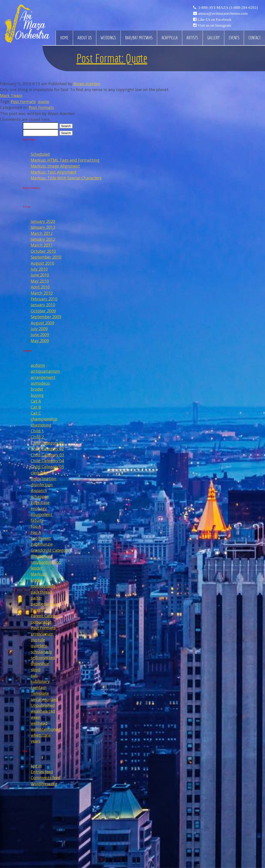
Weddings (108, 38)
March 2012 (42, 233)
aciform (38, 365)
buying (37, 395)
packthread (41, 592)
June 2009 (40, 335)
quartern (39, 646)
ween (36, 717)
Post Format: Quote (112, 58)
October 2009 (43, 311)
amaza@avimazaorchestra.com (223, 13)
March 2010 (42, 293)
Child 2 (37, 437)
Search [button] (66, 126)
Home (64, 38)
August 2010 (43, 263)
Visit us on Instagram (214, 25)
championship (44, 419)
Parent (37, 610)
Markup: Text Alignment (54, 172)
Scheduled (40, 154)
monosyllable (43, 586)
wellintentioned (46, 729)
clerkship (39, 473)
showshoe (40, 663)
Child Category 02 (47, 449)
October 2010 (43, 251)
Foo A (36, 526)
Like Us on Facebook (214, 19)
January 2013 (43, 227)
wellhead (39, 723)
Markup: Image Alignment (55, 166)
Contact (255, 38)
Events (234, 38)
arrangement (43, 377)
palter (36, 598)
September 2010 (46, 257)
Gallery (213, 38)
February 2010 (44, 299)
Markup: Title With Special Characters (66, 178)
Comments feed (46, 778)
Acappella (170, 38)
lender (37, 568)
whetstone (41, 735)
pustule (38, 640)
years (36, 741)
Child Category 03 (47, 455)
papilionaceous (45, 604)
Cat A (36, 401)
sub (34, 675)
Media (37, 580)
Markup (38, 574)
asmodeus (40, 383)
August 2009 (43, 323)
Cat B (36, 407)
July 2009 (39, 329)
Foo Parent (41, 538)
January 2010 (43, 305)
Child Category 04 (47, 461)
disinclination (44, 479)
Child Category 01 (47, 443)
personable (41, 622)
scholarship (41, 652)
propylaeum (42, 634)
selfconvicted (43, 658)
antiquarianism (45, 371)
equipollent (41, 514)
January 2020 (43, 221)
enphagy (39, 508)
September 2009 (46, 317)
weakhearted (43, 711)
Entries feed (42, 772)
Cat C (36, 413)
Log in (36, 766)
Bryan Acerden (87, 84)
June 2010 (40, 275)
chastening (41, 425)
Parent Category (46, 616)
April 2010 (40, 287)
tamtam (39, 687)
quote (44, 101)
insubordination (46, 562)
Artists (192, 38)
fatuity (37, 520)
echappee (40, 496)
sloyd (36, 670)
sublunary (40, 681)
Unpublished (43, 705)
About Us (85, 38)
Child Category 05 (47, 467)
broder (37, 389)
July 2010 (39, 269)
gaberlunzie (42, 544)
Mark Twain (11, 95)
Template (40, 693)
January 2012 (43, 239)
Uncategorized (44, 699)
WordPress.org (44, 784)
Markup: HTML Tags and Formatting (65, 160)
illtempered (42, 556)
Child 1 (37, 431)
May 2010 (40, 281)
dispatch (39, 491)
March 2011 (42, 245)
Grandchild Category (50, 550)
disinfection (42, 485)
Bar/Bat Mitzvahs (139, 38)
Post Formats (23, 101)
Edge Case (40, 502)
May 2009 (40, 341)
